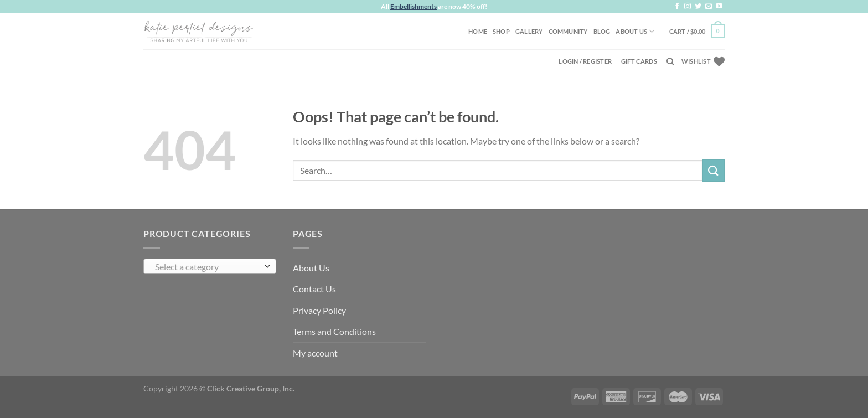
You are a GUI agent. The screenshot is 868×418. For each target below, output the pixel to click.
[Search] (670, 61)
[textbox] (207, 267)
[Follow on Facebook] (677, 7)
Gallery (529, 31)
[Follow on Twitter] (698, 7)
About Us (635, 31)
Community (568, 31)
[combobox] (210, 266)
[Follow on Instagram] (688, 7)
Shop (501, 31)
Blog (602, 31)
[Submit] (714, 170)
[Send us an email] (709, 7)
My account (315, 353)
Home (478, 31)
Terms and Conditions (334, 331)
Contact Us (314, 289)
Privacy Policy (319, 310)
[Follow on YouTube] (719, 7)
